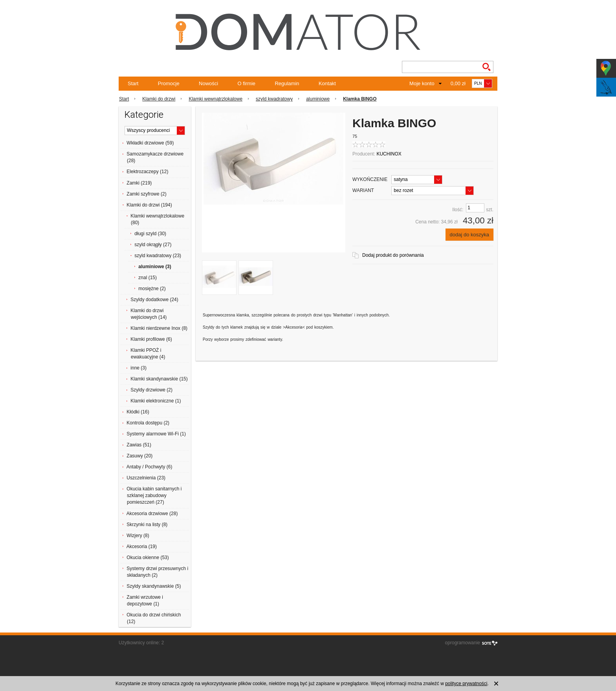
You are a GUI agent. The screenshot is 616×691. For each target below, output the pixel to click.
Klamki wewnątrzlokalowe (215, 99)
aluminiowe (318, 99)
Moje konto (422, 83)
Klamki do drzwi (159, 99)
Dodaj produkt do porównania (393, 255)
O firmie (247, 83)
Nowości (208, 83)
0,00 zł (458, 83)
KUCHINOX (389, 154)
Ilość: (458, 210)
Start (133, 83)
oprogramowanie (463, 643)
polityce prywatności (466, 684)
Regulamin (287, 83)
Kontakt (327, 83)
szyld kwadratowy (274, 99)
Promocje (169, 83)
